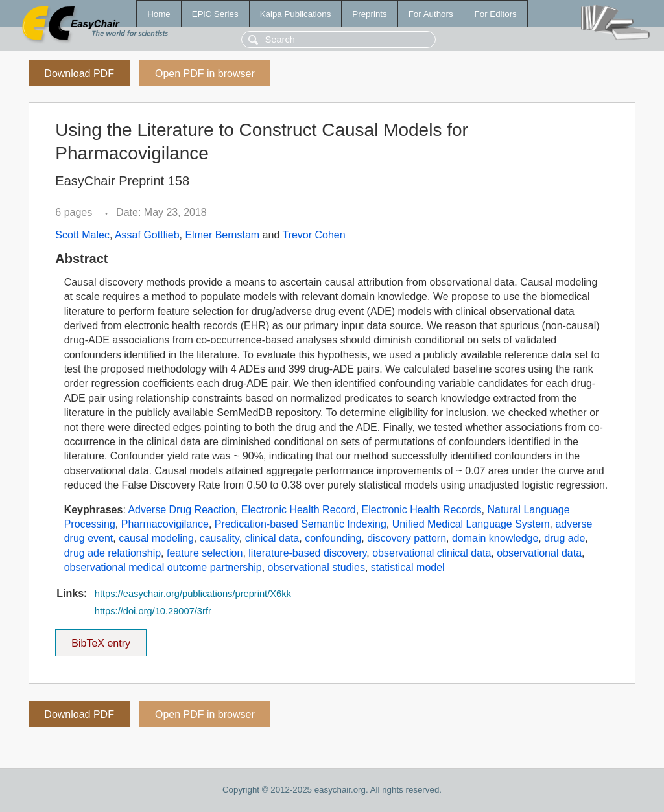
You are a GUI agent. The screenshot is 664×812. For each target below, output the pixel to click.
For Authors (431, 14)
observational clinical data (432, 553)
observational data (539, 553)
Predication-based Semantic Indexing (301, 524)
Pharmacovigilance (165, 524)
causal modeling (156, 538)
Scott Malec (82, 235)
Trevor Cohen (314, 235)
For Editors (496, 14)
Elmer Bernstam (222, 235)
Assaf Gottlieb (147, 235)
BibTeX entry (101, 639)
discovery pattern (407, 538)
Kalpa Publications (296, 14)
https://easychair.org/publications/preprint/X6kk (193, 594)
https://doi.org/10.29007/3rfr (153, 611)
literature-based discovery (307, 553)
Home (159, 14)
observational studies (316, 567)
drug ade (564, 538)
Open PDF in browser (205, 74)
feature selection (205, 553)
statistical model (408, 567)
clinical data (272, 538)
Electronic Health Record (299, 510)
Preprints (369, 14)
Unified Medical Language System (471, 524)
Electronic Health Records (422, 510)
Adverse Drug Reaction (181, 510)
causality (219, 538)
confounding (333, 538)
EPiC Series (215, 14)
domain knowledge (495, 538)
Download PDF (79, 74)
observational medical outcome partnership (163, 567)
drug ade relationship (113, 553)
